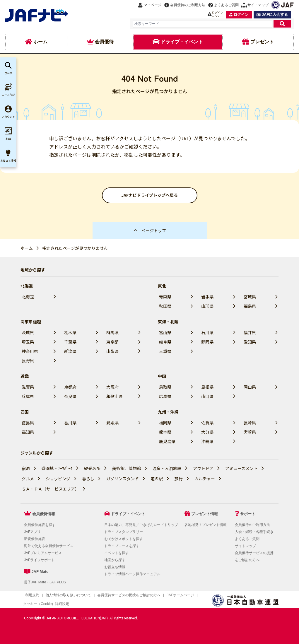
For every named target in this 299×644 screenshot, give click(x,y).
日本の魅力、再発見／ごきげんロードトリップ (141, 525)
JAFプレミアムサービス (43, 553)
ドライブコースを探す (122, 546)
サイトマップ (245, 546)
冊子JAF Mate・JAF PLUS (45, 582)
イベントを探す (117, 553)
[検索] (282, 24)
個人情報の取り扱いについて (68, 595)
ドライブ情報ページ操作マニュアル (132, 574)
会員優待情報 (44, 514)
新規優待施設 (35, 539)
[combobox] (203, 24)
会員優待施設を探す (40, 525)
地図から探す (115, 560)
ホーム (27, 248)
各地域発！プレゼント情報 (206, 525)
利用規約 (32, 595)
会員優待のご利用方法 (252, 525)
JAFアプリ (32, 532)
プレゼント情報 (205, 514)
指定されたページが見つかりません (75, 248)
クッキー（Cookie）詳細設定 (46, 604)
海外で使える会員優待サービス (49, 546)
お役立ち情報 (115, 567)
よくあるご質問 (247, 539)
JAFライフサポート (39, 560)
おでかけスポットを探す (124, 539)
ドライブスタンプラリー (124, 532)
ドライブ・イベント (128, 514)
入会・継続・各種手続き (254, 532)
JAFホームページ (180, 595)
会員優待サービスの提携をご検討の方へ (129, 595)
